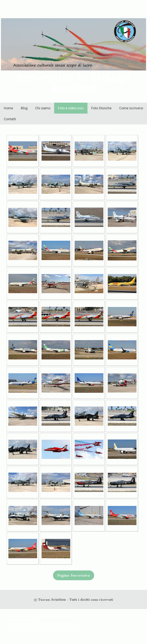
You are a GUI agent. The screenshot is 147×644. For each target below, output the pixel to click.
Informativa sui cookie (47, 616)
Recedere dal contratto (21, 620)
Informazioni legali (15, 616)
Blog (24, 108)
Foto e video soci (71, 108)
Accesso (137, 636)
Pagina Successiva (74, 575)
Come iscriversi (131, 108)
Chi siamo (43, 108)
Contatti (10, 119)
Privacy (30, 616)
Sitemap (64, 616)
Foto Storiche (101, 108)
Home (9, 108)
